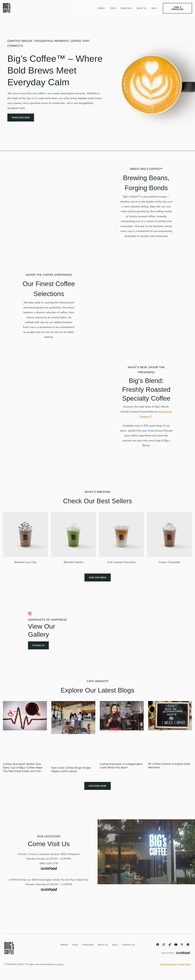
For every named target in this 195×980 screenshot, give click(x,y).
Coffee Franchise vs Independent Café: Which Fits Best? (121, 766)
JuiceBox (59, 964)
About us (103, 945)
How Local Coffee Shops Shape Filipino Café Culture (71, 770)
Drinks (101, 8)
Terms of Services (168, 964)
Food (113, 8)
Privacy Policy (184, 964)
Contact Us (130, 945)
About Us (142, 8)
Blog (154, 8)
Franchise (126, 8)
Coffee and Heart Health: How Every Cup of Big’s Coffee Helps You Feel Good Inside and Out (23, 768)
